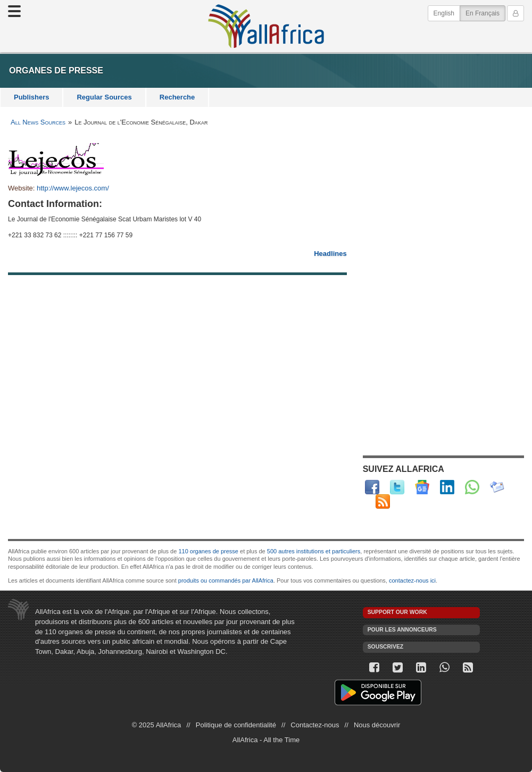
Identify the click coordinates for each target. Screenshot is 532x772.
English (444, 13)
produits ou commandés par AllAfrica (226, 580)
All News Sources (38, 122)
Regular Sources (104, 97)
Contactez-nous (315, 725)
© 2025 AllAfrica (157, 725)
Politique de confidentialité (236, 725)
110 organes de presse (208, 551)
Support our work (397, 612)
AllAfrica (266, 26)
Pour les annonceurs (402, 630)
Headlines (330, 254)
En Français (485, 13)
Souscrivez (386, 647)
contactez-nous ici (412, 580)
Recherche (177, 97)
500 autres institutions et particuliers (314, 551)
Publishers (31, 97)
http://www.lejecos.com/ (73, 188)
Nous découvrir (377, 725)
